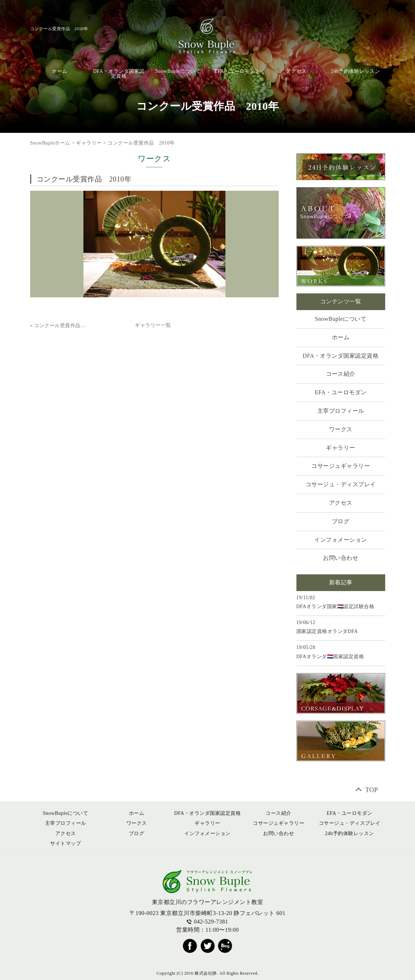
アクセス (296, 71)
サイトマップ (65, 843)
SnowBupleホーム (50, 143)
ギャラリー (89, 143)
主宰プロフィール (341, 411)
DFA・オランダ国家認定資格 (119, 74)
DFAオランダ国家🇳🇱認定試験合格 (335, 607)
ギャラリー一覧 (153, 325)
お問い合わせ (341, 558)
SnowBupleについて (178, 71)
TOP (372, 790)
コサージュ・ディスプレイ (341, 484)
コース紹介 (341, 374)
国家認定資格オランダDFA (327, 631)
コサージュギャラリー (341, 466)
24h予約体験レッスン (356, 71)
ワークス (341, 429)
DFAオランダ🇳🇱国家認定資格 (330, 657)
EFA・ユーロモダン (237, 71)
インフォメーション (341, 540)
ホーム (60, 71)
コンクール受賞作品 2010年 (141, 143)
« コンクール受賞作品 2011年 (59, 326)
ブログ (341, 521)
